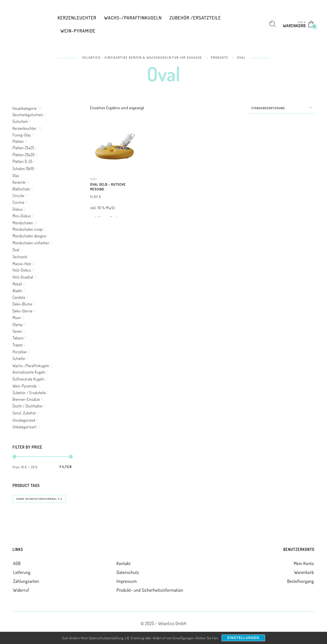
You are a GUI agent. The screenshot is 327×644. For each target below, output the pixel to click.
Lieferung (22, 572)
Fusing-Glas (22, 135)
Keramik (19, 182)
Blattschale (21, 189)
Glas (16, 176)
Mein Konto (304, 563)
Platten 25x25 (23, 148)
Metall (17, 284)
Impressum (127, 581)
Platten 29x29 (23, 155)
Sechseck (20, 257)
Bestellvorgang (301, 581)
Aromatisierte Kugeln (29, 372)
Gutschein (20, 121)
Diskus (18, 209)
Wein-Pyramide (25, 386)
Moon (17, 318)
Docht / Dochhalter (28, 406)
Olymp (18, 325)
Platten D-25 (23, 161)
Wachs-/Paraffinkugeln (31, 366)
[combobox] (282, 108)
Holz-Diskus (22, 270)
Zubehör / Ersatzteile (29, 393)
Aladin (17, 291)
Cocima (18, 202)
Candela (19, 297)
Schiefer (19, 358)
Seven (17, 331)
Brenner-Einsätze (26, 399)
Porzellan (20, 352)
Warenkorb (304, 572)
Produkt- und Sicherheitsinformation (150, 590)
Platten (18, 141)
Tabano (18, 338)
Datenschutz (128, 572)
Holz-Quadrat (23, 277)
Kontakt (124, 563)
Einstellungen (243, 638)
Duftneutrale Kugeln (28, 379)
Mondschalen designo (29, 236)
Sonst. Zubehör (24, 413)
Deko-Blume (22, 304)
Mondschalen (23, 223)
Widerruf (21, 590)
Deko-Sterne (23, 311)
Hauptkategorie (25, 108)
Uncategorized (24, 420)
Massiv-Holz (22, 264)
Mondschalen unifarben (31, 243)
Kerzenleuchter (24, 128)
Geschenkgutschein (28, 115)
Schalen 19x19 (23, 169)
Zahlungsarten (26, 581)
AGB (17, 563)
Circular (19, 196)
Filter (66, 467)
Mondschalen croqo (28, 229)
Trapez (18, 345)
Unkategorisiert (25, 427)
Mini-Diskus (22, 216)
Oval (16, 250)
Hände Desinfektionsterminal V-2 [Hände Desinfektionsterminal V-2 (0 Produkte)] (39, 499)
